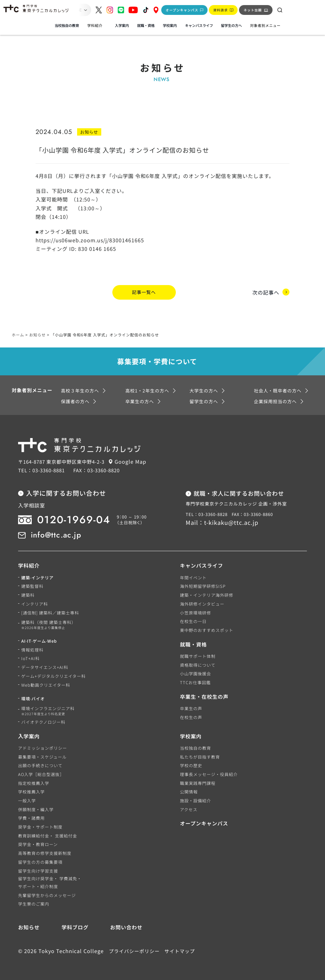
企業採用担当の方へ (275, 401)
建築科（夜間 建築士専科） (49, 625)
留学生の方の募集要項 (40, 862)
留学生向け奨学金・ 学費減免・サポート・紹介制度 (50, 882)
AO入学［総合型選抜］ (41, 774)
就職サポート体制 (198, 656)
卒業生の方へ (140, 401)
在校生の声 (191, 717)
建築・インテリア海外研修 (207, 595)
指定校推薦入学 (34, 783)
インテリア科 (35, 604)
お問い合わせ (126, 927)
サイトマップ (180, 951)
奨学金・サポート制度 (40, 827)
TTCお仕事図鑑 (195, 682)
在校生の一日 (193, 621)
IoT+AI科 (30, 658)
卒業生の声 (191, 708)
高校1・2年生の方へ (147, 390)
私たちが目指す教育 (200, 757)
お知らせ (29, 927)
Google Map (130, 461)
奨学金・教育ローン (38, 844)
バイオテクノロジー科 (43, 722)
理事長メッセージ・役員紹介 (209, 774)
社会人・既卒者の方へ (278, 390)
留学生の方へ (231, 25)
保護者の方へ (75, 401)
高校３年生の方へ (80, 390)
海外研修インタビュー (202, 604)
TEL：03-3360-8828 (207, 514)
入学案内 (122, 25)
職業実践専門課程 (198, 783)
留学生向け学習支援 (38, 871)
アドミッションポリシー (43, 748)
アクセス (189, 809)
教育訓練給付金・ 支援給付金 (48, 835)
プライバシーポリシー (134, 951)
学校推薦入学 (31, 791)
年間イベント (193, 577)
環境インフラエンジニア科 (48, 711)
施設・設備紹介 (196, 800)
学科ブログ (75, 927)
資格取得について (198, 665)
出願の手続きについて (40, 765)
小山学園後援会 (196, 673)
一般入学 (27, 800)
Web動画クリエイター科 (46, 685)
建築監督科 (32, 586)
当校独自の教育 (67, 25)
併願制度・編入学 (36, 809)
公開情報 (189, 791)
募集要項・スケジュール (42, 757)
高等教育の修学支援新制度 (45, 853)
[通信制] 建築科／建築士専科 (50, 612)
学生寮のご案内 (34, 904)
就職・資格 (146, 25)
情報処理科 (32, 649)
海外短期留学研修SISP (203, 586)
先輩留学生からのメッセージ (47, 895)
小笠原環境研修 (196, 612)
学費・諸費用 (31, 818)
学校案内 (170, 25)
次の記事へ (266, 292)
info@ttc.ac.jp (56, 535)
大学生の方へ (204, 390)
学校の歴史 (191, 765)
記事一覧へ (144, 292)
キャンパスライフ (199, 25)
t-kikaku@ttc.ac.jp (231, 522)
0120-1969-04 (74, 519)
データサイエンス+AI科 (45, 667)
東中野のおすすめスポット (207, 630)
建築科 (28, 595)
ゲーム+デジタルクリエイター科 (53, 676)
